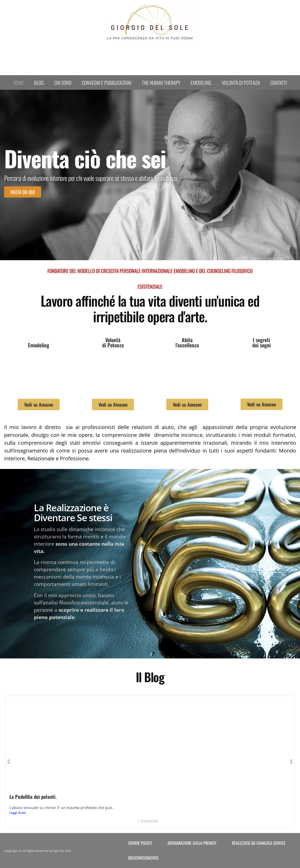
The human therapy (161, 82)
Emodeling (201, 82)
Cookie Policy (140, 843)
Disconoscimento (143, 858)
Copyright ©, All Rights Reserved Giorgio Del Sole (38, 851)
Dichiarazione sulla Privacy (192, 843)
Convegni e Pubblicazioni (107, 82)
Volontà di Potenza (241, 82)
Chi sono (63, 82)
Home (19, 82)
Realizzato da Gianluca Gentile (259, 843)
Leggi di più (18, 813)
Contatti (279, 82)
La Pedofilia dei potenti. (33, 797)
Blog (39, 82)
